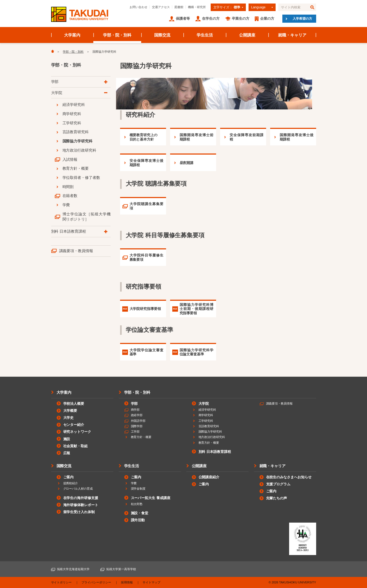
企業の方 (267, 19)
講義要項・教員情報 (76, 251)
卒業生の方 (241, 19)
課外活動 (138, 520)
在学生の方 (211, 19)
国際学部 (137, 426)
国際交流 (162, 35)
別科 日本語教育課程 (69, 231)
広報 (67, 453)
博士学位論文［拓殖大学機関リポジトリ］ (87, 217)
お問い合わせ (138, 7)
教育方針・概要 (76, 168)
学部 (55, 82)
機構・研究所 (197, 7)
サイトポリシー (62, 582)
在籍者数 (70, 196)
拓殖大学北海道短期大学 (73, 569)
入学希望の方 (302, 19)
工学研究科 (72, 123)
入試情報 (70, 159)
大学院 (57, 93)
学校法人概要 (74, 404)
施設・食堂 (140, 513)
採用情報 (127, 582)
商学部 (135, 410)
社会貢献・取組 (76, 446)
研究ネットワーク (77, 432)
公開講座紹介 (209, 477)
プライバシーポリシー (96, 582)
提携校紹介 (71, 483)
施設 (67, 439)
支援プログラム (278, 484)
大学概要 (70, 411)
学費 (66, 205)
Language (258, 7)
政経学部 (137, 415)
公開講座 (247, 35)
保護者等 (183, 19)
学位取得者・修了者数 (81, 178)
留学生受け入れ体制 (79, 512)
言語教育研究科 (76, 132)
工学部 (135, 432)
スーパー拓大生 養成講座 (151, 498)
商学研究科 (72, 114)
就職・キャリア (292, 35)
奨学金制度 (138, 489)
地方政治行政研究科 (80, 150)
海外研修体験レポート (81, 505)
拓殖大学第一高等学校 (121, 569)
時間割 (68, 187)
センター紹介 (74, 425)
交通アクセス (161, 7)
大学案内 (72, 35)
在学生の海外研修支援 (81, 498)
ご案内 (69, 477)
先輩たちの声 (277, 498)
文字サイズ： (227, 7)
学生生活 (205, 35)
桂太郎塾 (137, 504)
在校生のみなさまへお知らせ (289, 477)
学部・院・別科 (117, 35)
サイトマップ (151, 582)
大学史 (69, 418)
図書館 (179, 7)
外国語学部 (138, 421)
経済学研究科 (74, 105)
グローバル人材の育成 (78, 489)
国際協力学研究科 (78, 141)
